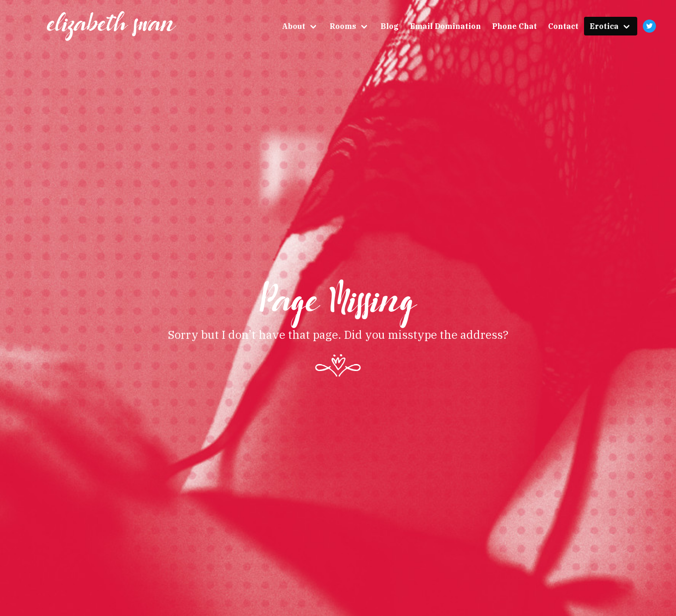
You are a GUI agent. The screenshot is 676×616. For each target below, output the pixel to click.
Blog (390, 26)
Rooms (343, 26)
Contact (563, 26)
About (294, 26)
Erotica (604, 26)
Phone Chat (514, 26)
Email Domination (445, 26)
